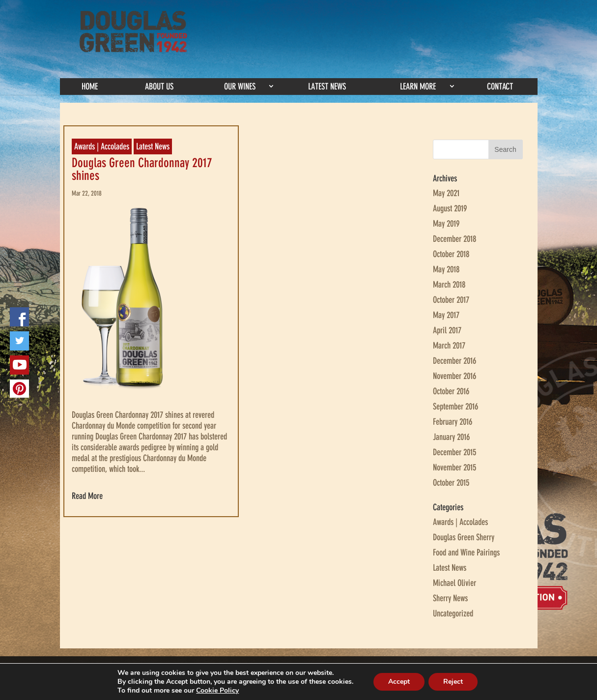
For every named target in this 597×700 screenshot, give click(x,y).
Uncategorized (453, 613)
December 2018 (455, 239)
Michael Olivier (455, 583)
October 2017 (451, 300)
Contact (500, 87)
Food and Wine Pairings (466, 553)
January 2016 (451, 437)
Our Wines (240, 87)
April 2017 (447, 330)
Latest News (327, 87)
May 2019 (446, 224)
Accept (399, 682)
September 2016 (455, 407)
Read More (87, 496)
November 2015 (455, 467)
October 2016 (451, 391)
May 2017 (446, 315)
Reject (453, 682)
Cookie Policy (217, 690)
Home (90, 87)
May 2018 (446, 269)
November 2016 (455, 376)
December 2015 (455, 452)
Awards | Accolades (102, 146)
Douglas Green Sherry (464, 537)
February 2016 (453, 422)
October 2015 (451, 483)
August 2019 (450, 208)
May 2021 (446, 193)
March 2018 (449, 285)
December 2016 (455, 361)
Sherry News (450, 598)
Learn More (418, 87)
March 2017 (449, 346)
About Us (159, 87)
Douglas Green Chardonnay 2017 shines (142, 169)
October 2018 (451, 254)
